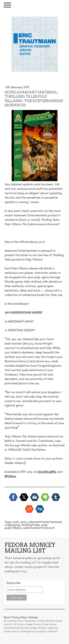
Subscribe (14, 583)
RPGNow (10, 476)
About (7, 617)
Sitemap (33, 617)
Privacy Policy (20, 617)
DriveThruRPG (47, 472)
